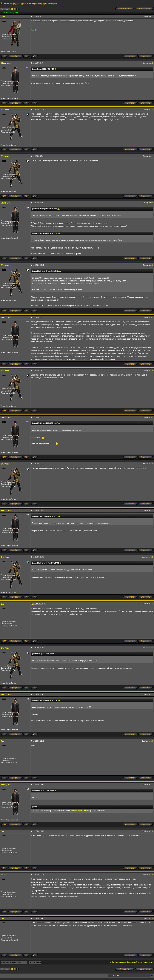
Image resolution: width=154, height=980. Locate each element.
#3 (152, 110)
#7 (152, 317)
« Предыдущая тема (118, 962)
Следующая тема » (146, 962)
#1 (152, 16)
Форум (22, 3)
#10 (152, 464)
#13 (152, 604)
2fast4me (5, 110)
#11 (152, 510)
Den (3, 604)
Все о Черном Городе (36, 3)
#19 (152, 875)
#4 (152, 156)
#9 (152, 417)
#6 (152, 265)
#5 (152, 203)
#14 (152, 648)
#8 (152, 371)
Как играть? (53, 3)
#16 (152, 741)
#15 (152, 694)
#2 (152, 63)
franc (3, 17)
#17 (152, 785)
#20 (152, 918)
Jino (3, 875)
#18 (152, 831)
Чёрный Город (10, 3)
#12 (152, 557)
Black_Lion (6, 63)
